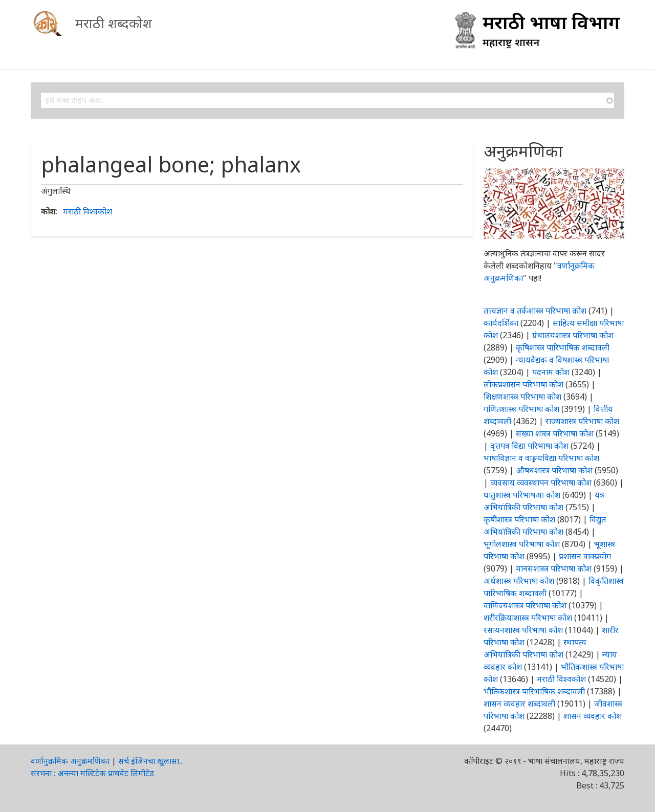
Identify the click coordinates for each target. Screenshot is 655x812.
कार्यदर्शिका (501, 323)
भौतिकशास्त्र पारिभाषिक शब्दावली (534, 691)
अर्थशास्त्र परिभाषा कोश (519, 581)
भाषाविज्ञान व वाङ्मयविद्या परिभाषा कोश (541, 458)
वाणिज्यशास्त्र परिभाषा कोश (525, 605)
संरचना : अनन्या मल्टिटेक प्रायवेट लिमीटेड (92, 773)
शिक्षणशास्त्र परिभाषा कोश (522, 397)
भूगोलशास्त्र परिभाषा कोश (522, 544)
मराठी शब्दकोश (114, 23)
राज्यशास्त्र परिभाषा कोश (582, 421)
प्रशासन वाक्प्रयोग (585, 556)
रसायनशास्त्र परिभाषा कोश (523, 630)
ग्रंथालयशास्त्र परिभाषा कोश (573, 335)
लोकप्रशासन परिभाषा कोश (523, 384)
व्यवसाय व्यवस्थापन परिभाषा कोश (541, 482)
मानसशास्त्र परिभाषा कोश (554, 568)
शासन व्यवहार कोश (593, 716)
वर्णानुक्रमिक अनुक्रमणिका (70, 761)
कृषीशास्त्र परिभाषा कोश (519, 519)
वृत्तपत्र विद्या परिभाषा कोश (529, 446)
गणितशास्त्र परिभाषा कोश (521, 409)
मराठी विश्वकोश (88, 211)
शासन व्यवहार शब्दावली (519, 704)
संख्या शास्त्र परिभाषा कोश (555, 433)
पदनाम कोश (551, 372)
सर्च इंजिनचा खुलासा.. (150, 761)
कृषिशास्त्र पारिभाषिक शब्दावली (563, 347)
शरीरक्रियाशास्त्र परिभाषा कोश (528, 618)
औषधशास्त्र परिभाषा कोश (554, 470)
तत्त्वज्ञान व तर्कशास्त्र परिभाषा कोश (535, 311)
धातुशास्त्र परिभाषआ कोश (522, 495)
